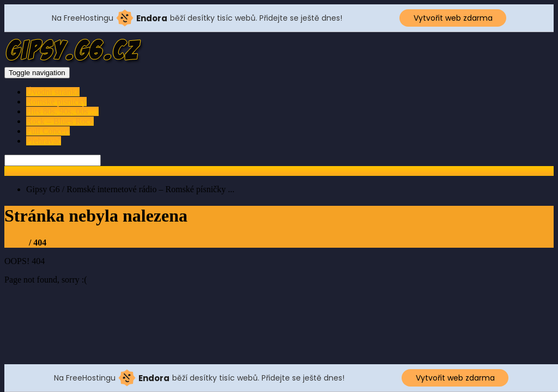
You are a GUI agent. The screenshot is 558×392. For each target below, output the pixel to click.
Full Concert (48, 131)
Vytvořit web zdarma (453, 18)
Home (16, 243)
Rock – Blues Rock (60, 121)
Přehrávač (44, 141)
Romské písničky (56, 102)
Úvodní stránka (53, 92)
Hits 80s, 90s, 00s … (62, 111)
